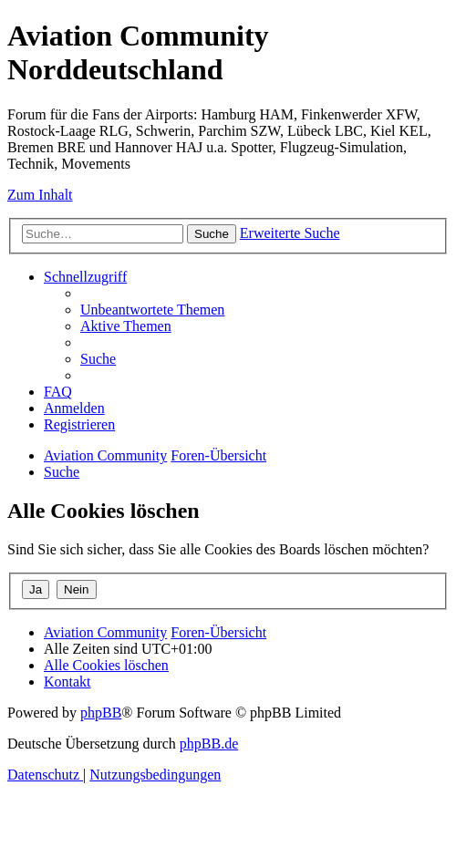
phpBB (101, 713)
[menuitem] (152, 310)
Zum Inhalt (40, 195)
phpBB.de (209, 744)
